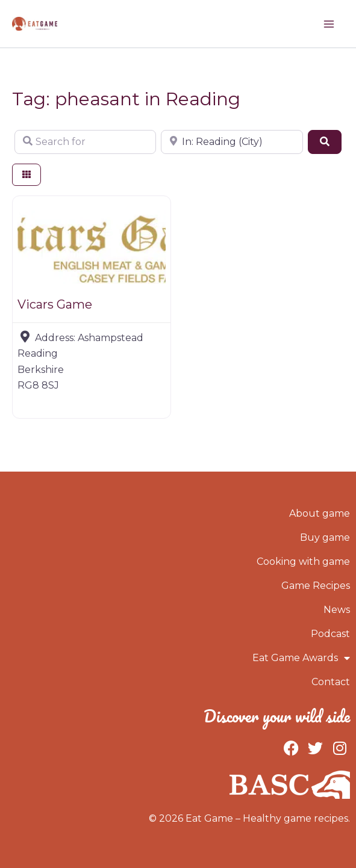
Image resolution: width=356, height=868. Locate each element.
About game (320, 513)
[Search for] (85, 142)
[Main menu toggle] (329, 24)
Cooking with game (303, 562)
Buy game (325, 537)
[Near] (232, 142)
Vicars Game (55, 304)
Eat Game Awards (301, 658)
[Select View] (27, 175)
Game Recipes (316, 586)
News (337, 610)
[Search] (325, 142)
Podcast (330, 634)
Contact (331, 682)
